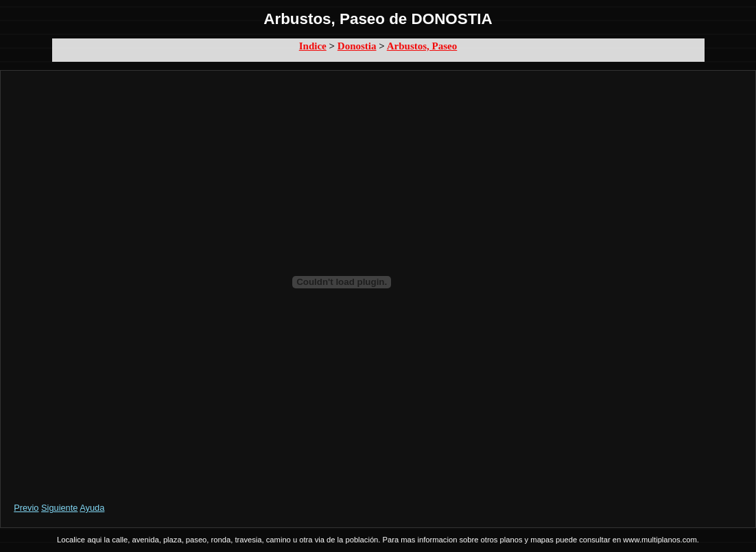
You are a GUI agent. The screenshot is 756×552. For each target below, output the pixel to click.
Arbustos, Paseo (422, 46)
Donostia (357, 46)
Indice (313, 46)
